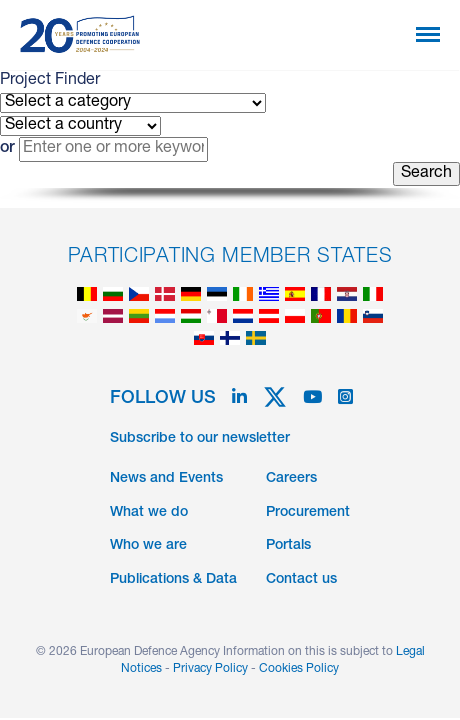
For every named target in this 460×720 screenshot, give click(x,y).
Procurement (308, 513)
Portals (288, 546)
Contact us (301, 580)
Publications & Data (173, 580)
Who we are (148, 546)
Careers (291, 479)
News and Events (166, 479)
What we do (149, 513)
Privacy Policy (210, 669)
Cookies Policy (299, 669)
